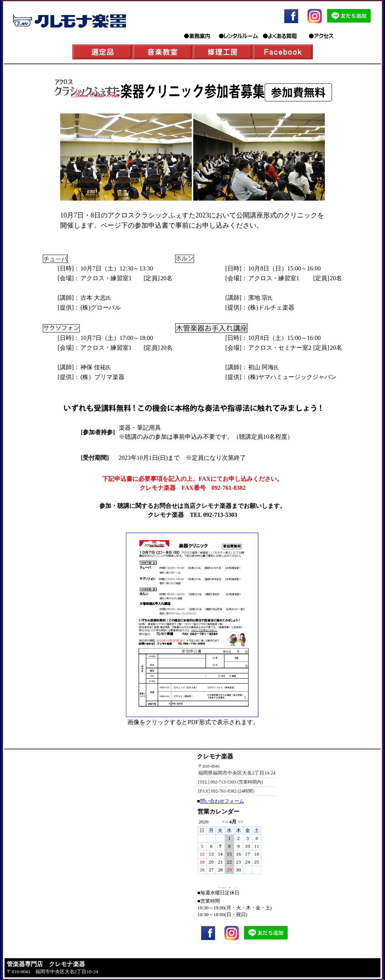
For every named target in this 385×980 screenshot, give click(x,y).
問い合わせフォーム (222, 801)
